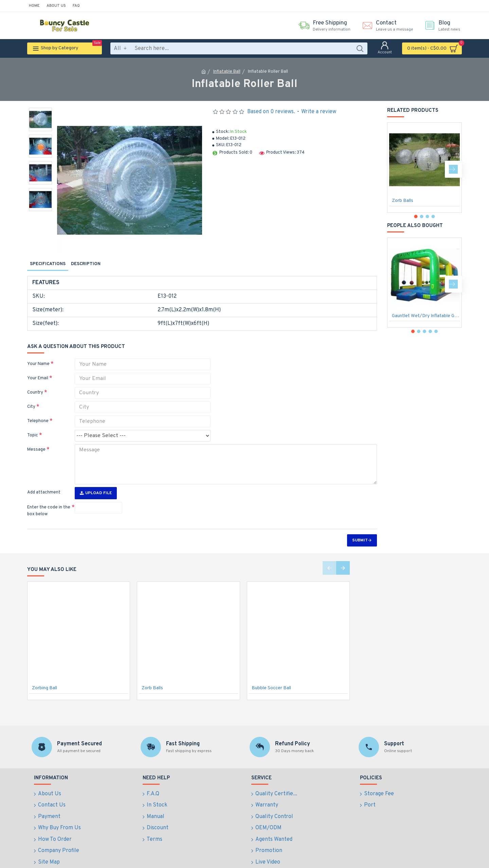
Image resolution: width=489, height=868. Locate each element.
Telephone (38, 415)
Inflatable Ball (227, 72)
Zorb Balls (403, 201)
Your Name (38, 358)
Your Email (38, 372)
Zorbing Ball (44, 677)
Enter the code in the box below (49, 500)
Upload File (96, 482)
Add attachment (44, 482)
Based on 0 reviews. (271, 112)
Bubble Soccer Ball (271, 677)
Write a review (319, 112)
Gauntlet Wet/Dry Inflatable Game (426, 316)
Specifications (48, 264)
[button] (453, 169)
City (31, 400)
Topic (33, 429)
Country (35, 386)
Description (86, 264)
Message (36, 443)
